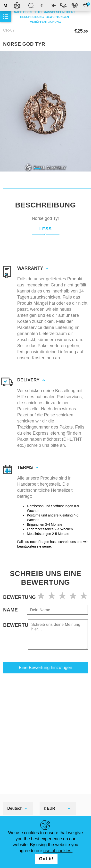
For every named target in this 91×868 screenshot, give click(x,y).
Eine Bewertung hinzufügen (45, 668)
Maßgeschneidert (59, 12)
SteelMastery (17, 5)
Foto (37, 12)
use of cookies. (58, 851)
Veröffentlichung (45, 22)
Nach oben (23, 12)
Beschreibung (32, 17)
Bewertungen (57, 17)
